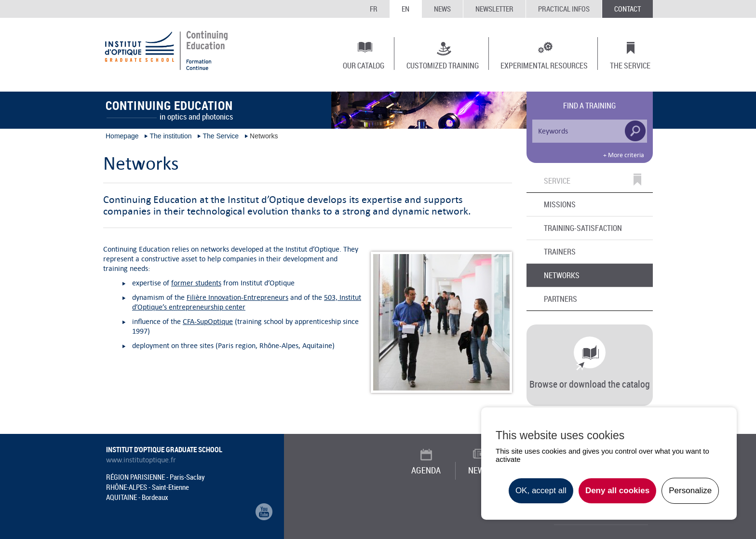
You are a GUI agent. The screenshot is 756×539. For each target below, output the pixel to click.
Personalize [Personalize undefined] (690, 491)
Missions (560, 204)
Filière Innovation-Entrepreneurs (237, 297)
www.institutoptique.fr (141, 460)
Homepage (122, 136)
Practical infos (564, 9)
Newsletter (494, 9)
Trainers (560, 252)
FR (374, 9)
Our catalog (364, 65)
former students (196, 283)
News (442, 9)
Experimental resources (544, 65)
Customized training (443, 65)
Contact (628, 9)
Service (557, 181)
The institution (170, 136)
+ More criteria (624, 155)
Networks (562, 275)
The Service (630, 65)
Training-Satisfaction (583, 228)
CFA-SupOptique (208, 321)
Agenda (426, 470)
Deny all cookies (617, 491)
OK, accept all (541, 491)
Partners (560, 299)
